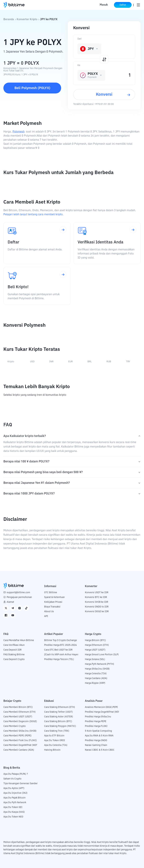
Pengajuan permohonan (19, 597)
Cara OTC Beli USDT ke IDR (58, 650)
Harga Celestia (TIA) (96, 674)
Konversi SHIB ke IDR (97, 602)
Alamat (10, 602)
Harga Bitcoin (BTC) (95, 640)
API (46, 616)
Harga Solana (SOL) (95, 659)
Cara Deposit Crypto (14, 659)
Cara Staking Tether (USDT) (58, 712)
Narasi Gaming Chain (96, 745)
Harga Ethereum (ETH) (97, 645)
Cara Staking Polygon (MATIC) (60, 726)
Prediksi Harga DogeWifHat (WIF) (103, 712)
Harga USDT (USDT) (95, 650)
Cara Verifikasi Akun (14, 645)
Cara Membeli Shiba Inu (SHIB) (20, 731)
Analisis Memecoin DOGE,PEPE (101, 707)
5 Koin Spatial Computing (98, 731)
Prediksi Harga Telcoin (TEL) (59, 659)
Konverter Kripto (27, 20)
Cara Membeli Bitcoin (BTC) (18, 707)
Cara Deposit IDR (12, 650)
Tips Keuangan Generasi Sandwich (22, 784)
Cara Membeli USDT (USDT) (18, 717)
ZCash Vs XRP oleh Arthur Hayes (61, 655)
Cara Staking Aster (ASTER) (59, 717)
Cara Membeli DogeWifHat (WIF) (21, 745)
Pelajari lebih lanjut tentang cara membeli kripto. (33, 215)
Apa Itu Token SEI (13, 807)
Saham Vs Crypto (12, 779)
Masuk (104, 5)
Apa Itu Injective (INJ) (15, 793)
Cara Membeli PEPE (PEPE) (17, 736)
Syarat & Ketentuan (54, 597)
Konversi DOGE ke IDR (97, 612)
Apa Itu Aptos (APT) (14, 788)
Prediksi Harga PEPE (96, 721)
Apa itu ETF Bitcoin (54, 736)
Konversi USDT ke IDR (97, 593)
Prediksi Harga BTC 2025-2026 (60, 645)
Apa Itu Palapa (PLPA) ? (16, 774)
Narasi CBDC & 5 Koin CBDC (100, 750)
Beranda (9, 20)
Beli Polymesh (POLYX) (32, 88)
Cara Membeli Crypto (15, 726)
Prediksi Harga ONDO (96, 740)
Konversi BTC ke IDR (96, 597)
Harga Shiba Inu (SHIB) (97, 669)
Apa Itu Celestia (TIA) (56, 745)
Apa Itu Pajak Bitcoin (14, 798)
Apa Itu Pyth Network (15, 803)
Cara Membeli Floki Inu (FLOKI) (20, 740)
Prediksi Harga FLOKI (96, 726)
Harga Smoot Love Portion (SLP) (102, 655)
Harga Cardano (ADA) (96, 678)
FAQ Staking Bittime (14, 655)
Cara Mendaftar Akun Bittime (19, 640)
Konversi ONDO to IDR (97, 607)
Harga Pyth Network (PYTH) (100, 664)
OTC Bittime (51, 593)
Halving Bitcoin (52, 750)
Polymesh (19, 132)
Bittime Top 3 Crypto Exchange (61, 640)
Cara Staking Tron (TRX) (57, 731)
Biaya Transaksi (52, 607)
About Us (49, 612)
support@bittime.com (18, 593)
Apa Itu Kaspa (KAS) (14, 812)
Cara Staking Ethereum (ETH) (60, 707)
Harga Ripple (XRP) (95, 683)
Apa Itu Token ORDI (55, 740)
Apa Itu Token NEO (13, 817)
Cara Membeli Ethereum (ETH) (20, 712)
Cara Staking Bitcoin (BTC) (58, 721)
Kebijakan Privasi (53, 602)
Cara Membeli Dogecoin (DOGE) (20, 721)
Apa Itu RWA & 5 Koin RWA (99, 736)
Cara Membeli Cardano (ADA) (19, 750)
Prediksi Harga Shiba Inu (98, 717)
